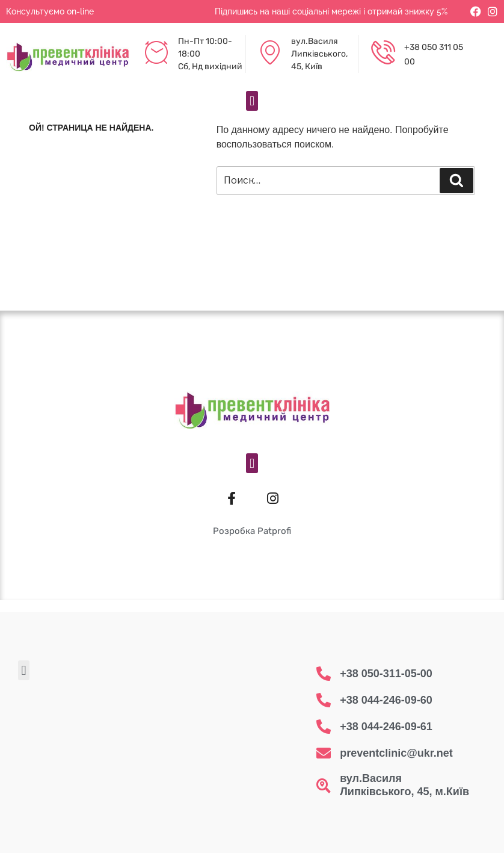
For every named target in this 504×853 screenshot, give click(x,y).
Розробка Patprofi (252, 531)
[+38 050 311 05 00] (383, 54)
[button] (252, 101)
